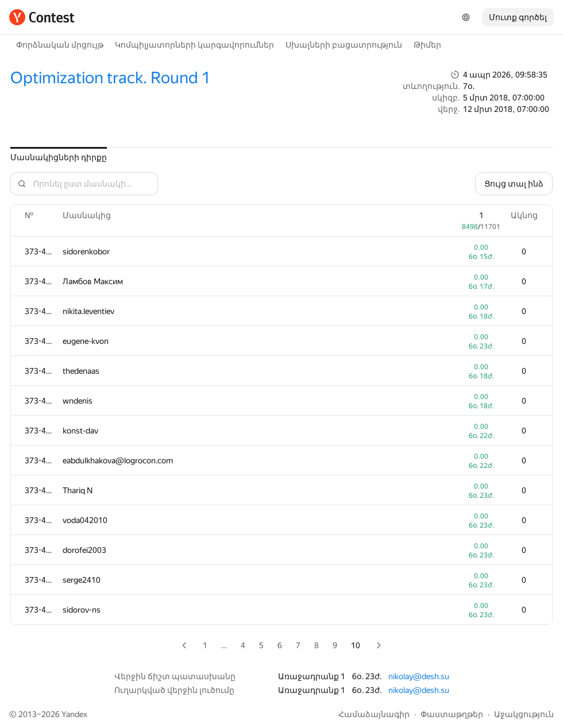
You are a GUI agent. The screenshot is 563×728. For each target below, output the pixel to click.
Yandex (74, 714)
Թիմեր (427, 45)
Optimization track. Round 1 (110, 78)
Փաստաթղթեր (452, 714)
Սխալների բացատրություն (344, 45)
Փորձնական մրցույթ (60, 45)
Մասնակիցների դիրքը (59, 157)
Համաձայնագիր (374, 714)
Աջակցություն (524, 714)
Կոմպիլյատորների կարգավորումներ (194, 45)
